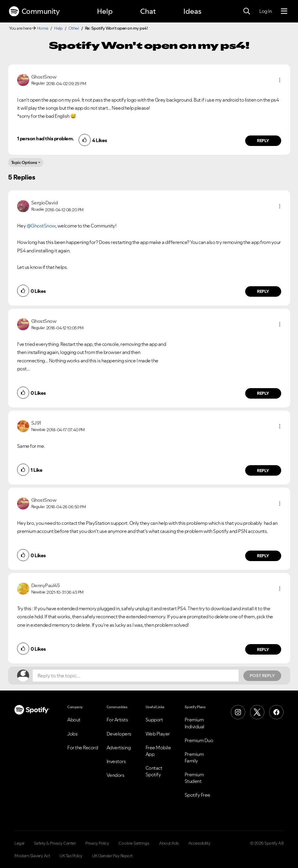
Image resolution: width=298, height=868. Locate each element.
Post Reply (262, 676)
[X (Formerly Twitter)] (257, 712)
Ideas (192, 11)
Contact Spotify (154, 771)
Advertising (119, 748)
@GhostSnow (41, 226)
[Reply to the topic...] (136, 676)
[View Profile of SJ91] (36, 423)
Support (154, 720)
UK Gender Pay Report (112, 856)
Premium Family (194, 757)
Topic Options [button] (24, 162)
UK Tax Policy (71, 856)
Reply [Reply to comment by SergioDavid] (263, 291)
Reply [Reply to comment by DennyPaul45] (263, 650)
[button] (280, 80)
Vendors (116, 775)
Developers (119, 734)
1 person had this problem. (45, 138)
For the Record (83, 748)
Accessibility (200, 843)
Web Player (158, 734)
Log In (265, 11)
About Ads (169, 843)
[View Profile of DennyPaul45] (46, 585)
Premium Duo (199, 740)
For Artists (117, 720)
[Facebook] (276, 712)
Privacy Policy (97, 843)
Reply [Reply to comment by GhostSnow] (263, 141)
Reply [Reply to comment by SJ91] (263, 471)
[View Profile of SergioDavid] (45, 203)
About (74, 720)
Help (105, 11)
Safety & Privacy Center (55, 843)
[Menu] (284, 11)
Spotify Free (197, 795)
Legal (19, 843)
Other (74, 28)
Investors (116, 761)
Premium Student (194, 778)
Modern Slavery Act (32, 856)
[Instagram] (238, 712)
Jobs (72, 734)
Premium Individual (194, 723)
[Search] (247, 11)
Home (43, 28)
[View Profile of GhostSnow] (44, 77)
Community (34, 11)
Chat (148, 11)
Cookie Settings (134, 843)
